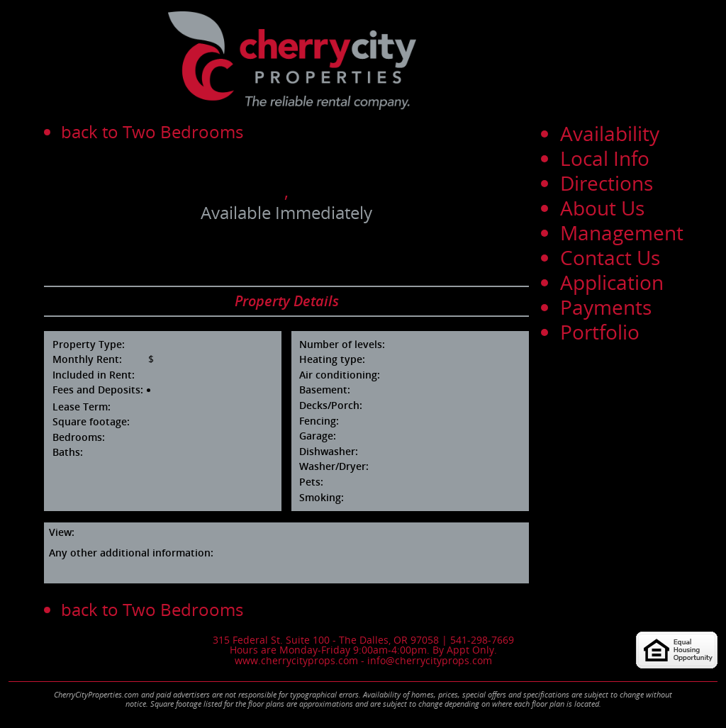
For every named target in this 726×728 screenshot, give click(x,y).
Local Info (605, 158)
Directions (607, 183)
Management (622, 233)
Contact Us (610, 257)
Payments (606, 307)
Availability (610, 133)
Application (612, 282)
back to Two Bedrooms (152, 131)
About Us (602, 208)
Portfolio (600, 332)
